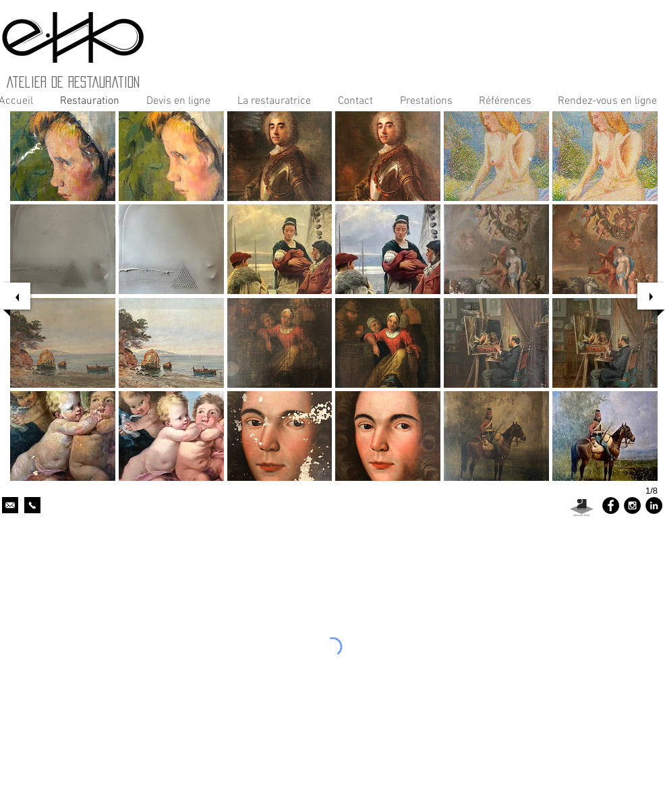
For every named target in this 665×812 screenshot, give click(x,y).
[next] (651, 296)
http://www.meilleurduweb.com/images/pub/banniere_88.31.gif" (128, 572)
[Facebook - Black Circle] (611, 505)
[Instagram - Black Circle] (632, 505)
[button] (423, 101)
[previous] (17, 296)
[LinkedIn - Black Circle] (654, 505)
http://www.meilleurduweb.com (563, 563)
